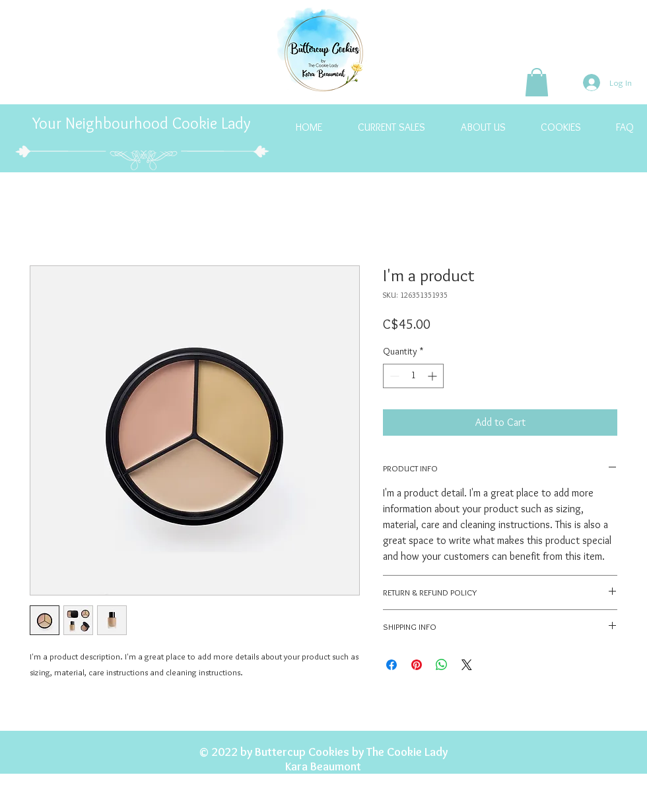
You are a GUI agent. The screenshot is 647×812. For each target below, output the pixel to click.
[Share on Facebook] (392, 665)
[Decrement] (393, 376)
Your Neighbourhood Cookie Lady (143, 123)
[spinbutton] (413, 376)
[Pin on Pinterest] (417, 665)
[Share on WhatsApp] (442, 665)
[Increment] (433, 376)
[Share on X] (467, 665)
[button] (537, 82)
